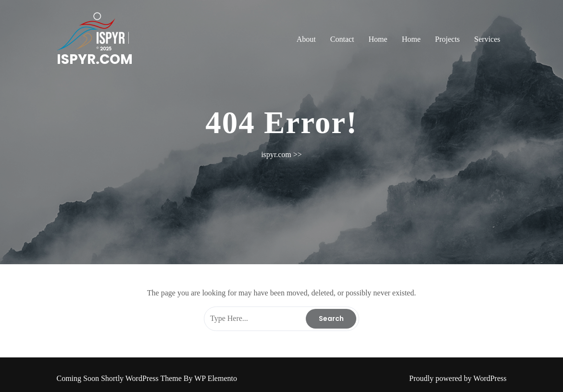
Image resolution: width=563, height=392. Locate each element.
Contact (342, 39)
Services (487, 39)
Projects (448, 39)
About (306, 39)
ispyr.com (95, 59)
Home (378, 39)
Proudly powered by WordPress (458, 378)
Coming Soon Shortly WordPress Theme (120, 378)
